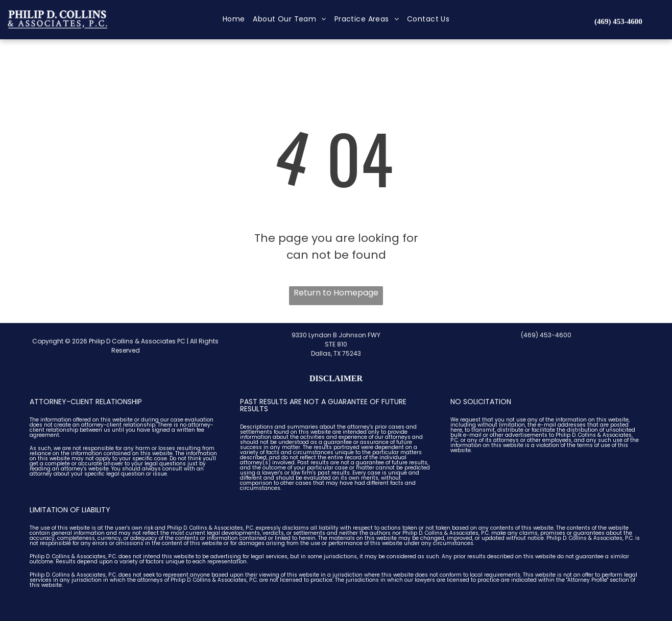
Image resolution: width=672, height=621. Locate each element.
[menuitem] (234, 19)
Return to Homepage (336, 293)
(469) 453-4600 (546, 335)
